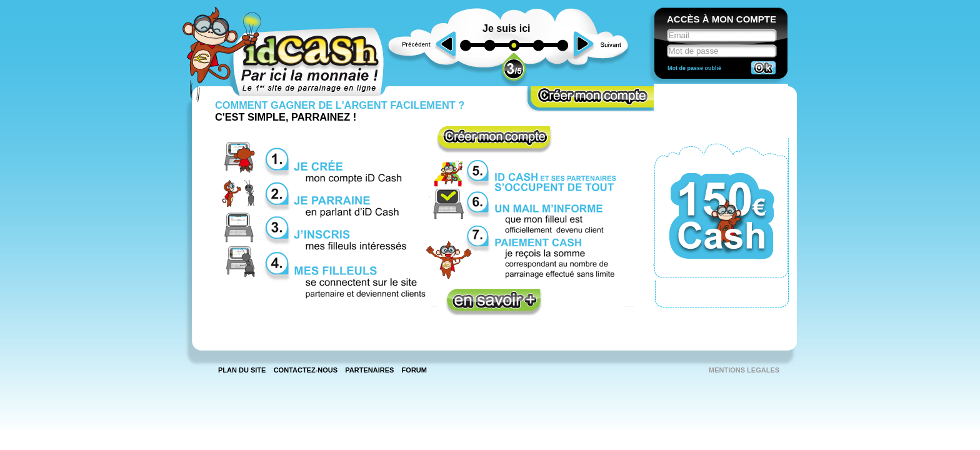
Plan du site (242, 370)
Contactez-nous (306, 370)
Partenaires (369, 370)
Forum (414, 370)
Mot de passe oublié (694, 68)
